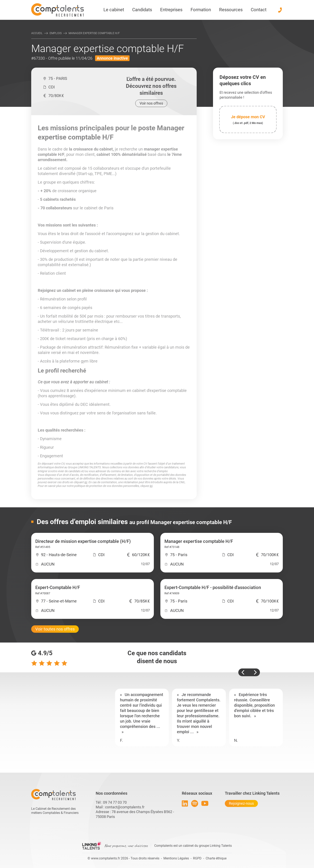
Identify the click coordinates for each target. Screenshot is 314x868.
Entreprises (171, 10)
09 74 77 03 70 (115, 802)
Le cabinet (114, 10)
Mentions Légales (176, 858)
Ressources (231, 10)
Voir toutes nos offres (55, 629)
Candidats (142, 10)
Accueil (37, 33)
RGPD (197, 858)
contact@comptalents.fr (125, 807)
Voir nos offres (151, 103)
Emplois (56, 33)
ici (86, 482)
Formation (201, 10)
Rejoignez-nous (241, 803)
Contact (259, 10)
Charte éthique (216, 858)
